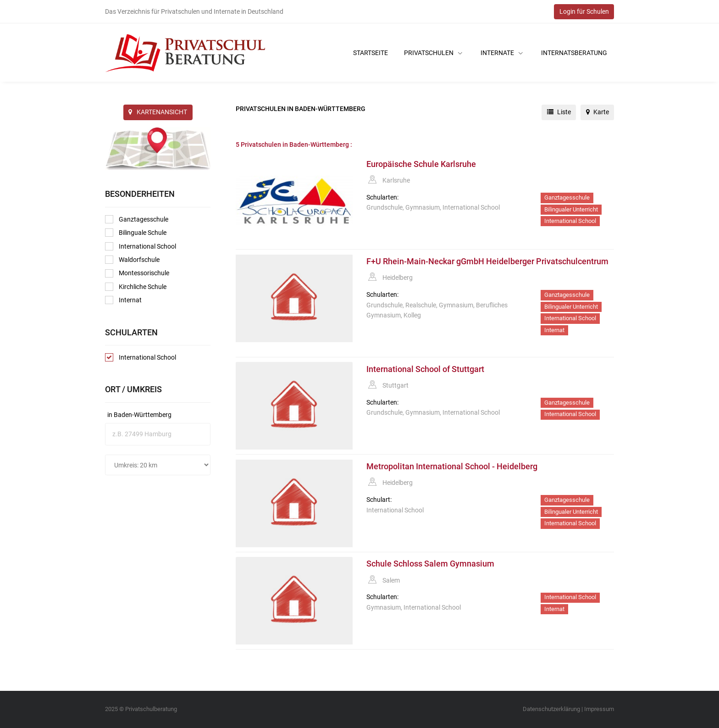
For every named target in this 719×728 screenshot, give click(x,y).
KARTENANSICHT (158, 112)
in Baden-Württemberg (139, 415)
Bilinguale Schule (136, 233)
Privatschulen (433, 53)
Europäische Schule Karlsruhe (421, 164)
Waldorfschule (132, 260)
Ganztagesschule (137, 219)
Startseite (371, 53)
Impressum (599, 709)
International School (141, 246)
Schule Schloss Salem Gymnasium (430, 564)
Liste (559, 112)
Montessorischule (137, 273)
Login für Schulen (584, 11)
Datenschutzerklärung (551, 709)
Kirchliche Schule (136, 287)
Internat (123, 300)
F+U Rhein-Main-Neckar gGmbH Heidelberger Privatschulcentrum (487, 261)
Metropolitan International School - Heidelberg (452, 467)
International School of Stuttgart (425, 369)
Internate (502, 53)
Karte (597, 112)
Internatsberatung (574, 53)
